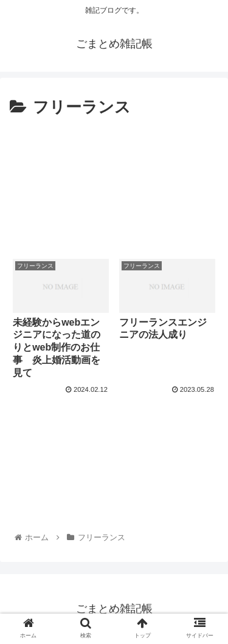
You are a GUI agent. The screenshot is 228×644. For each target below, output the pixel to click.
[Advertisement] (114, 183)
